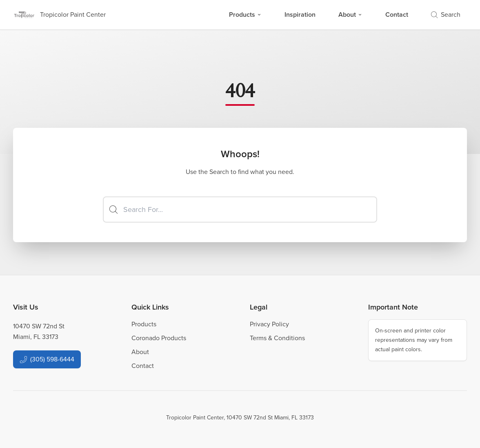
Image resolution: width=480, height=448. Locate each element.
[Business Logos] (59, 15)
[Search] (240, 210)
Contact (397, 14)
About (350, 14)
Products (245, 14)
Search (446, 14)
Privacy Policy (269, 324)
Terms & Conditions (277, 338)
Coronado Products (159, 338)
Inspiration (300, 14)
